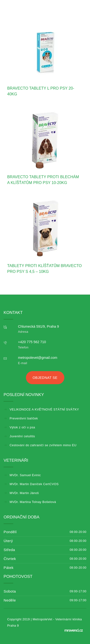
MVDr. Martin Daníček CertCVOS (34, 484)
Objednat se (45, 378)
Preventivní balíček (24, 418)
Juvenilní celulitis (22, 436)
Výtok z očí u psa (22, 427)
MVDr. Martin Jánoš (24, 493)
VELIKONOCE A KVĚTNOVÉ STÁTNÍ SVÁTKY (44, 409)
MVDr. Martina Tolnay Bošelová (33, 502)
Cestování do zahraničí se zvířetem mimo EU (43, 445)
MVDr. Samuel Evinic (25, 475)
